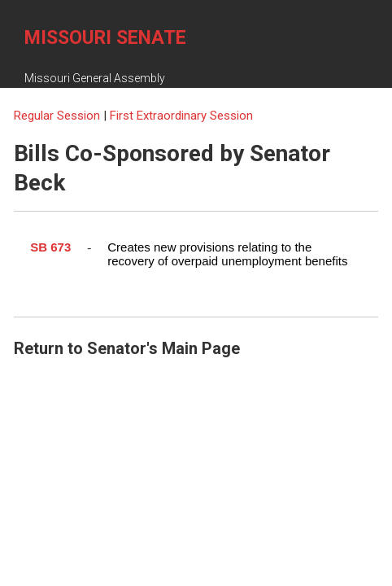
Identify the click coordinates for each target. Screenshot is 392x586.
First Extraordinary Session (181, 116)
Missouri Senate (105, 38)
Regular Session (59, 116)
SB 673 (50, 247)
